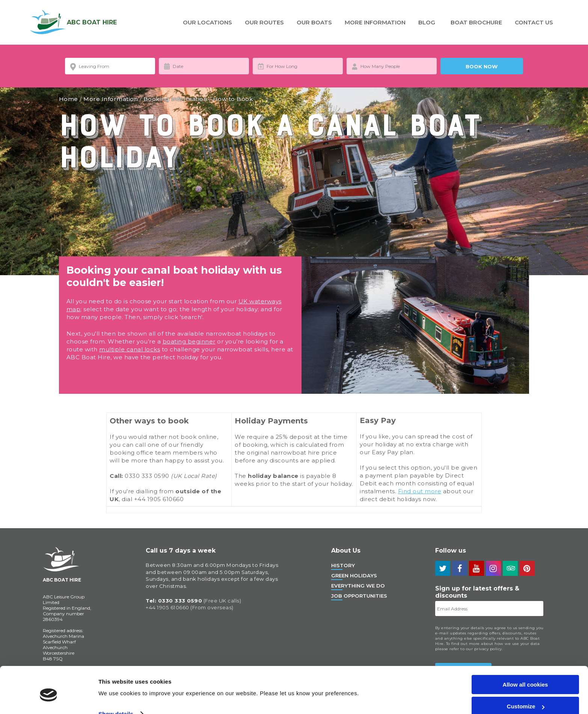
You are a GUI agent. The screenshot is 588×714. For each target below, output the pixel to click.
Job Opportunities (359, 596)
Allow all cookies (525, 651)
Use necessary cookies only (525, 695)
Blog (427, 22)
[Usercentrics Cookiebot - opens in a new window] (49, 699)
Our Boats (314, 22)
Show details (116, 681)
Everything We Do (358, 586)
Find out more (420, 491)
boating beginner (189, 341)
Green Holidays (354, 575)
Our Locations (207, 22)
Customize (526, 674)
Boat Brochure (476, 22)
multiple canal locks (130, 349)
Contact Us (534, 22)
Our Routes (264, 22)
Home (69, 99)
